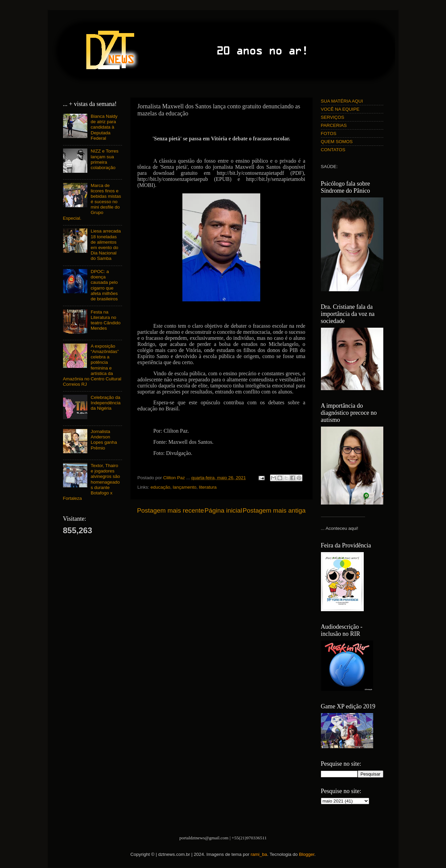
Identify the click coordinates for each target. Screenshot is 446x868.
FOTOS (329, 133)
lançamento (185, 487)
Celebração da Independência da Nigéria (106, 403)
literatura (208, 487)
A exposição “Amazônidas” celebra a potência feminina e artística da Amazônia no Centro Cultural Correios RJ (92, 365)
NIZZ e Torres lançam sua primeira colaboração (105, 159)
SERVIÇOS (333, 117)
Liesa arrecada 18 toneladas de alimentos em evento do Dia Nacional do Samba (106, 245)
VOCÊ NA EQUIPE (340, 109)
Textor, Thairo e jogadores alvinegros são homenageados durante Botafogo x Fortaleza (92, 482)
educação (161, 487)
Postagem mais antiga (274, 510)
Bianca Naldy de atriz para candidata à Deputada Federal (104, 127)
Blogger (307, 854)
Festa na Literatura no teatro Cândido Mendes (106, 320)
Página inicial (223, 510)
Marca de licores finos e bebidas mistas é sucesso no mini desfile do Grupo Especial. (92, 202)
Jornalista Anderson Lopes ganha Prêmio (104, 440)
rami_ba (259, 854)
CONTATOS (333, 150)
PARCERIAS (334, 125)
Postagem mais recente (171, 510)
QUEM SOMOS (337, 142)
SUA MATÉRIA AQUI (342, 101)
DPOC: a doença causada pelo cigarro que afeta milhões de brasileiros (104, 285)
